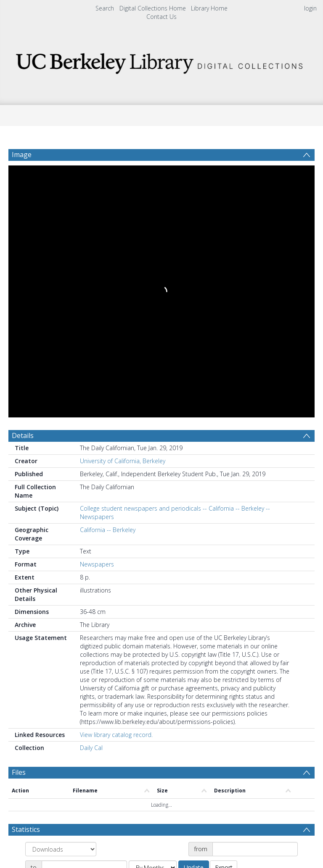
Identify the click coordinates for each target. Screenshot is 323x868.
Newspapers (97, 308)
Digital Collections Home (153, 8)
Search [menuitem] (105, 8)
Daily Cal (91, 491)
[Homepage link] (161, 61)
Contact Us (161, 17)
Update (194, 611)
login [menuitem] (310, 8)
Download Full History (281, 760)
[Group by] (61, 593)
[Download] (59, 798)
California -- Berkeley (108, 273)
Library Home (209, 8)
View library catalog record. (116, 478)
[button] (162, 798)
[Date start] (255, 593)
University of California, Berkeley (123, 204)
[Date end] (84, 611)
